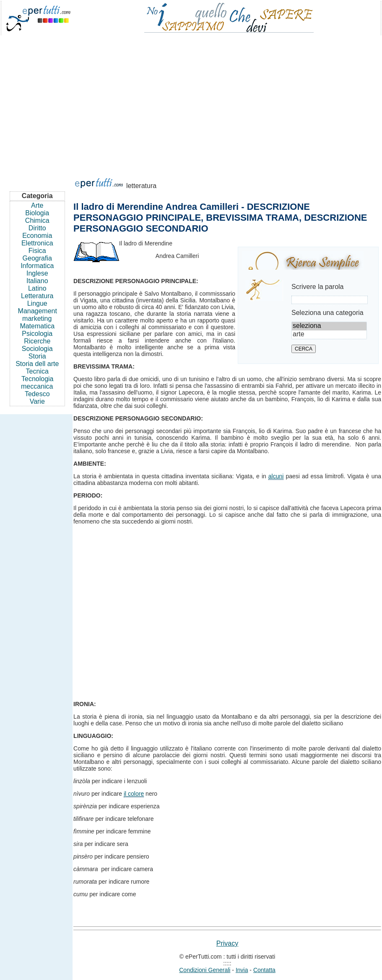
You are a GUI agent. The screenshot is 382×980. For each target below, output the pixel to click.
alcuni (276, 476)
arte (329, 335)
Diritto (37, 228)
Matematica (37, 326)
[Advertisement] (191, 102)
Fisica (37, 251)
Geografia (37, 258)
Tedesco (37, 394)
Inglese (37, 273)
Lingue (37, 303)
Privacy (227, 943)
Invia (242, 970)
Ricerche (37, 341)
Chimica (37, 220)
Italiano (37, 281)
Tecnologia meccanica (37, 383)
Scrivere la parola (318, 287)
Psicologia (37, 334)
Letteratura (37, 296)
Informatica (37, 266)
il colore (134, 794)
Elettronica (37, 243)
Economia (37, 236)
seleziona (329, 326)
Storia (37, 356)
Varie (37, 401)
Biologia (37, 213)
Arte (37, 205)
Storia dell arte (37, 364)
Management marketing (38, 315)
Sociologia (37, 349)
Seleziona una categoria (327, 313)
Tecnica (37, 371)
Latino (37, 288)
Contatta (264, 970)
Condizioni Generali (205, 970)
